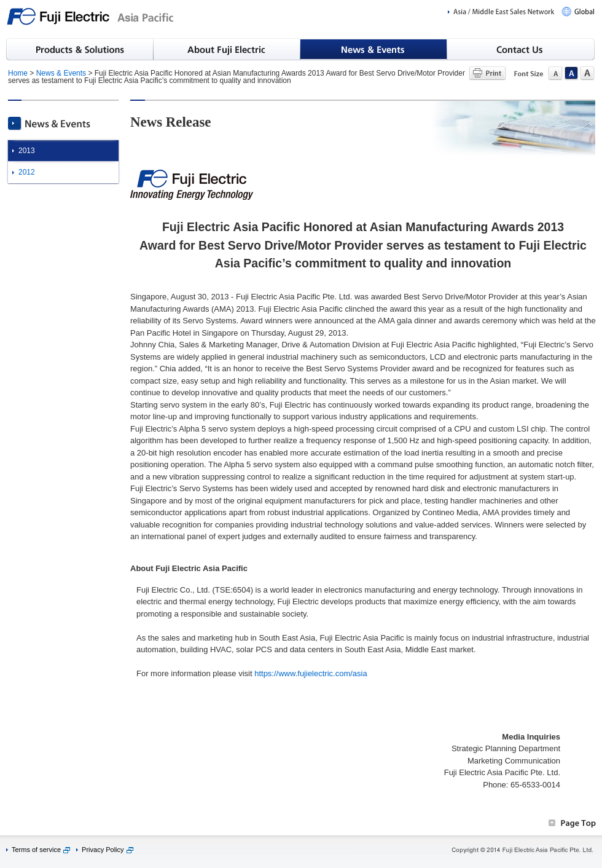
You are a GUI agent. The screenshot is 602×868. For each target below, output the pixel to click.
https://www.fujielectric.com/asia (311, 673)
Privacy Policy (103, 850)
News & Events (61, 73)
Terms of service (36, 850)
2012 (27, 172)
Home (18, 73)
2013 (27, 151)
